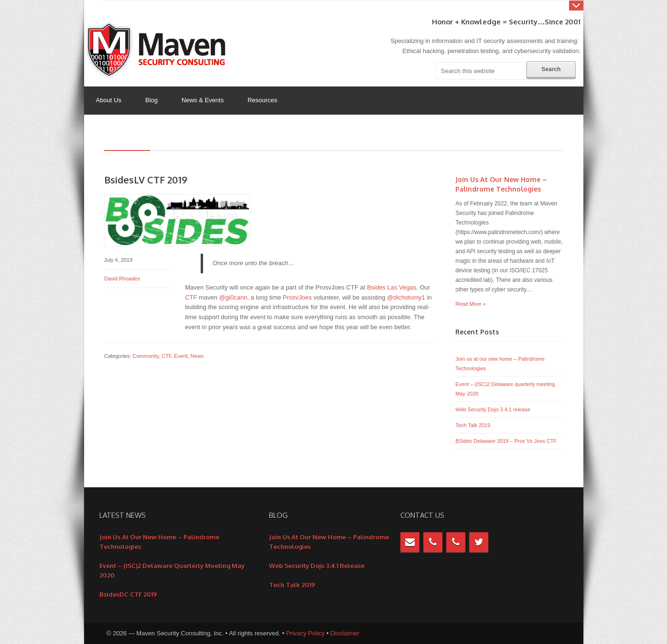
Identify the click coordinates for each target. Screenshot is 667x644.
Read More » (470, 304)
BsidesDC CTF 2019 (128, 594)
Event (181, 356)
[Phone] (433, 542)
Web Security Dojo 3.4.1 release (493, 409)
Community (145, 356)
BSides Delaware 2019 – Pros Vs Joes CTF (506, 441)
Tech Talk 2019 (473, 425)
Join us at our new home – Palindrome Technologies (159, 542)
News (197, 356)
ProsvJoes (297, 297)
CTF (191, 297)
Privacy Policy (306, 633)
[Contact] (410, 542)
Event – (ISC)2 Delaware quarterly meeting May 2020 (172, 570)
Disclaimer (345, 633)
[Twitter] (479, 542)
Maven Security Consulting (158, 50)
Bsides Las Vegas (392, 287)
